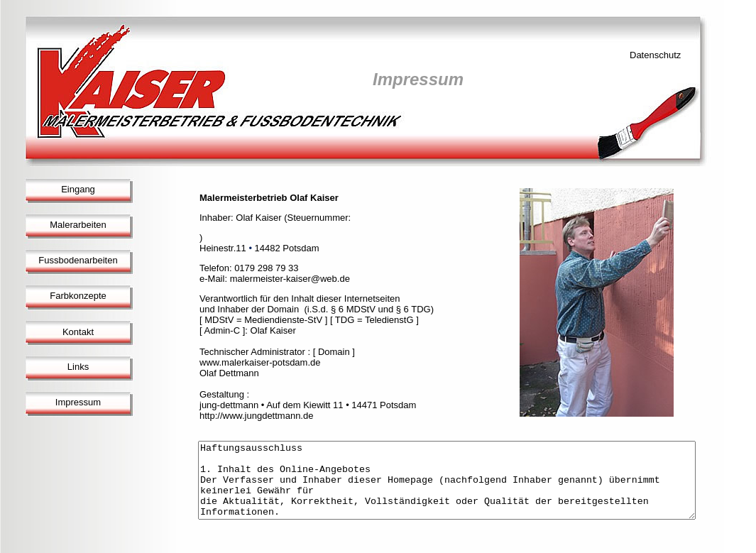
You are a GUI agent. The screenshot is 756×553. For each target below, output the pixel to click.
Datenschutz (655, 55)
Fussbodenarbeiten (78, 260)
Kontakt (78, 332)
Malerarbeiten (78, 225)
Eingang (78, 189)
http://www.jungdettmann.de (256, 416)
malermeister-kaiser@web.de (290, 279)
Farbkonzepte (78, 296)
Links (78, 367)
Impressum (78, 402)
